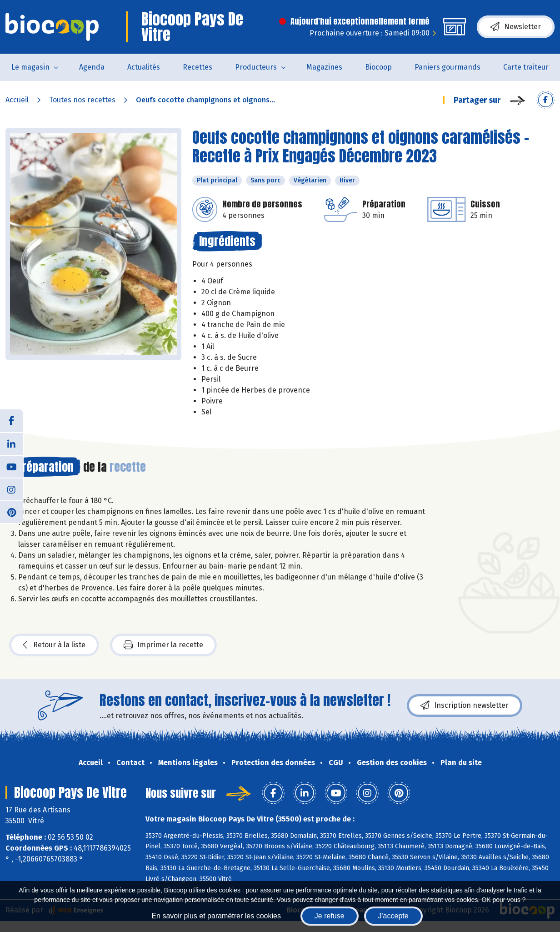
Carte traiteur (526, 67)
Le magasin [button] (30, 67)
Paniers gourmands (447, 67)
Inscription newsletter (465, 705)
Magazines (324, 67)
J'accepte (393, 916)
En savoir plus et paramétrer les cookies (216, 916)
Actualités (144, 67)
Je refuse (330, 916)
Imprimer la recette (163, 645)
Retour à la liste (54, 645)
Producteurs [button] (256, 67)
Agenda (92, 67)
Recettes (197, 67)
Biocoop (378, 67)
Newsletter (516, 27)
